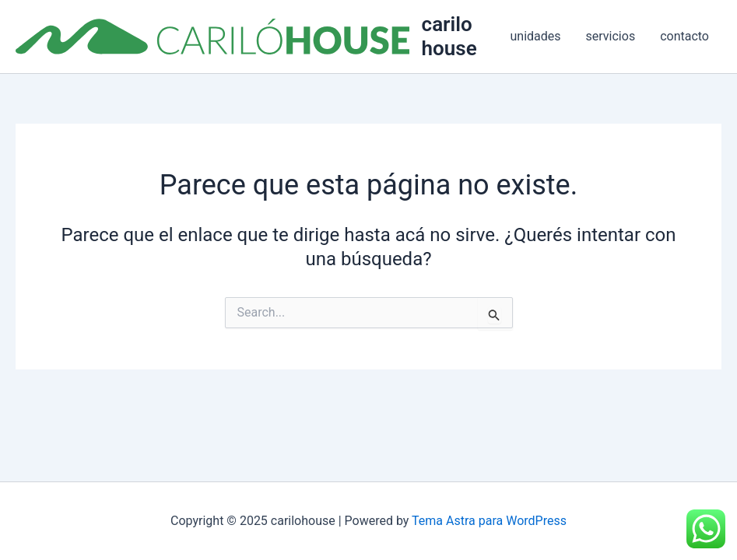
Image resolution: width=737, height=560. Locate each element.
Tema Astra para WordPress (489, 521)
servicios (611, 36)
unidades (536, 36)
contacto (684, 36)
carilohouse (449, 36)
